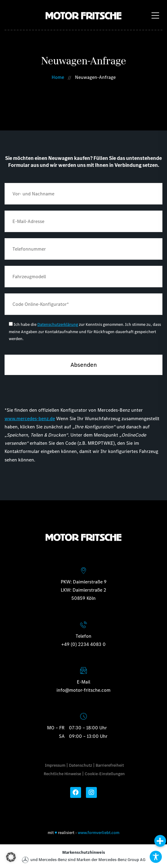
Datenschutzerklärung (58, 324)
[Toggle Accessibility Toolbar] (156, 857)
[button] (11, 857)
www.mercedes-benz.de (30, 419)
